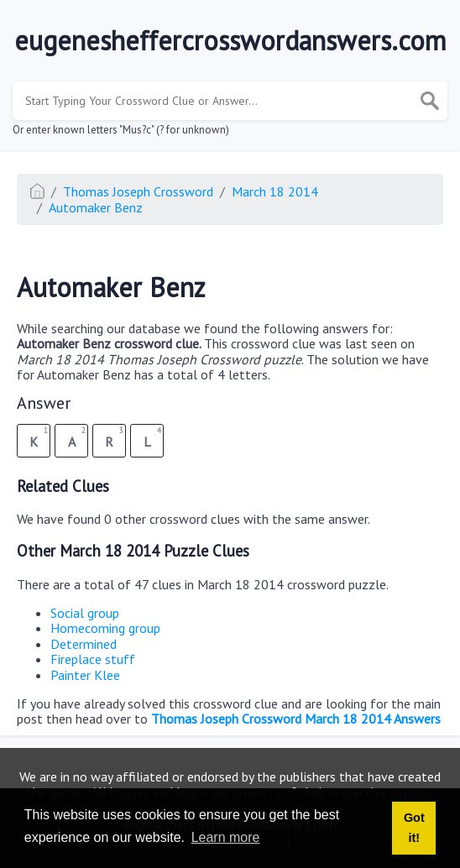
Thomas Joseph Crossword (138, 191)
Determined (84, 644)
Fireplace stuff (93, 659)
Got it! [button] (414, 828)
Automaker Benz (96, 207)
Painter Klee (85, 675)
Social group (85, 613)
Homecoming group (105, 628)
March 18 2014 (275, 191)
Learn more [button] (226, 837)
